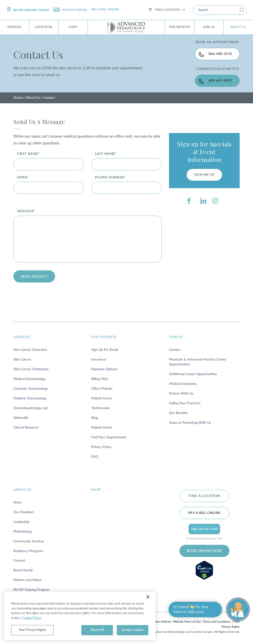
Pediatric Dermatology (30, 398)
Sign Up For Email (105, 350)
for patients (104, 337)
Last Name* (106, 154)
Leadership (21, 522)
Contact (19, 561)
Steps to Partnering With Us (190, 423)
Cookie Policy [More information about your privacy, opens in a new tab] (31, 618)
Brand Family (23, 570)
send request (34, 277)
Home (18, 98)
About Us (238, 27)
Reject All (97, 630)
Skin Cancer (22, 360)
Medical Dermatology (29, 379)
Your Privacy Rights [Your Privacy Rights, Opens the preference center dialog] (32, 630)
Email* (23, 177)
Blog (95, 418)
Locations (44, 27)
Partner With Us (181, 394)
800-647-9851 (220, 81)
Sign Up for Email (204, 529)
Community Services (29, 541)
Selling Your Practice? (185, 403)
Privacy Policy (101, 447)
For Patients (180, 27)
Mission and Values (28, 580)
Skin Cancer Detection (30, 350)
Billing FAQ (100, 379)
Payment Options (104, 369)
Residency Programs (28, 551)
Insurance (99, 360)
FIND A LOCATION (204, 496)
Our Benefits (178, 413)
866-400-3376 (220, 54)
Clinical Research (26, 428)
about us (22, 490)
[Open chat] (238, 609)
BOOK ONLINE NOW (204, 551)
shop (96, 490)
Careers (175, 350)
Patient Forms (102, 398)
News (18, 503)
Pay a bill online (105, 9)
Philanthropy (23, 532)
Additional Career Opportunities (193, 374)
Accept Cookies (133, 630)
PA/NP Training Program (31, 590)
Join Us (209, 27)
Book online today (28, 9)
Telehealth (21, 418)
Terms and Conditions (217, 622)
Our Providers (24, 512)
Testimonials (100, 408)
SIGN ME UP (204, 175)
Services (15, 27)
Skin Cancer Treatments (31, 369)
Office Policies (102, 389)
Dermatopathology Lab (31, 408)
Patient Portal (70, 10)
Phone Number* (110, 177)
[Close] (148, 597)
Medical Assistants (183, 384)
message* (26, 211)
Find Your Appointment (109, 437)
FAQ (95, 457)
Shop (73, 27)
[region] (80, 616)
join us (176, 337)
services (22, 337)
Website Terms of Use (187, 622)
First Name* (29, 154)
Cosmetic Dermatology (31, 389)
